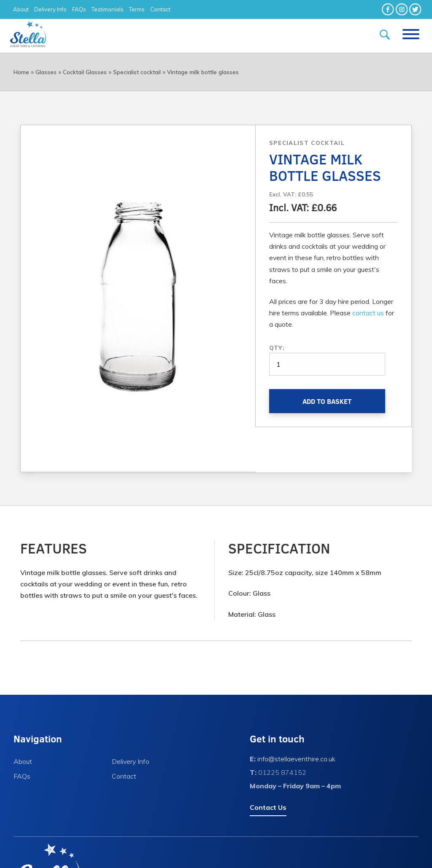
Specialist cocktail (137, 72)
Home (21, 72)
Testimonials (108, 9)
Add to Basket (327, 401)
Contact (160, 9)
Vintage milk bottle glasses (203, 72)
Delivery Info (50, 9)
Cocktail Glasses (85, 72)
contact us (368, 313)
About (21, 9)
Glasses (46, 72)
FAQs (79, 9)
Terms (137, 9)
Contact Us (268, 807)
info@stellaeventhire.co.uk (296, 759)
